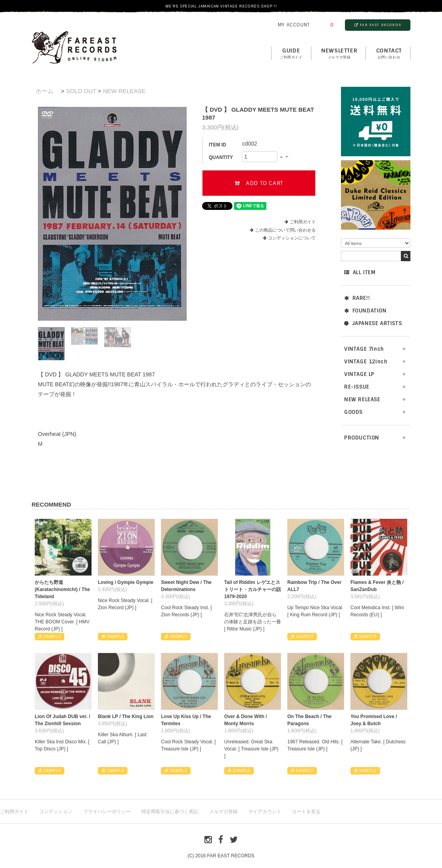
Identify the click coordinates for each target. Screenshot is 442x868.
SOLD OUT (81, 91)
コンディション (56, 812)
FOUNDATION (365, 311)
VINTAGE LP (359, 374)
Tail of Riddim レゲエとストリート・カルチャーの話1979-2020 (253, 589)
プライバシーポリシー (107, 812)
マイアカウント (265, 812)
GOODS (353, 412)
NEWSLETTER (339, 54)
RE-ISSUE (357, 387)
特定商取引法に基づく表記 (170, 812)
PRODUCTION (362, 438)
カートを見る (306, 812)
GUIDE (291, 54)
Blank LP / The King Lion (126, 716)
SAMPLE (50, 637)
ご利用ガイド (303, 222)
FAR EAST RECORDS (378, 25)
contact (389, 54)
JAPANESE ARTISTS (373, 323)
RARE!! (357, 298)
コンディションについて (289, 238)
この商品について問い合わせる (285, 230)
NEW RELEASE (362, 399)
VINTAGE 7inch (364, 349)
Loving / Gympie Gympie (126, 582)
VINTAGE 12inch (366, 362)
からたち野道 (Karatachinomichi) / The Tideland (62, 589)
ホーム (44, 91)
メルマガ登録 (223, 812)
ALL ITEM (360, 272)
